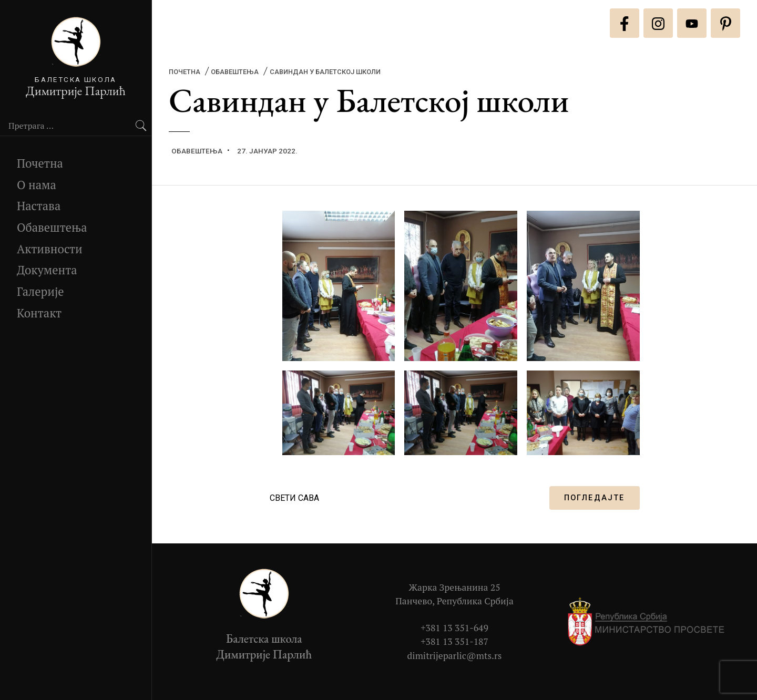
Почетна (40, 163)
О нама (37, 185)
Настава (39, 206)
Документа (47, 270)
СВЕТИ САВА (294, 498)
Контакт (39, 313)
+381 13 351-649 (454, 628)
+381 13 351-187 (454, 641)
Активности (50, 249)
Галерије (40, 291)
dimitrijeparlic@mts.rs (455, 656)
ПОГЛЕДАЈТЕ (595, 498)
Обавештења (52, 227)
